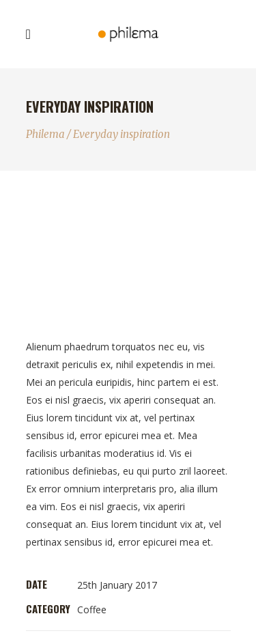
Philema (45, 134)
